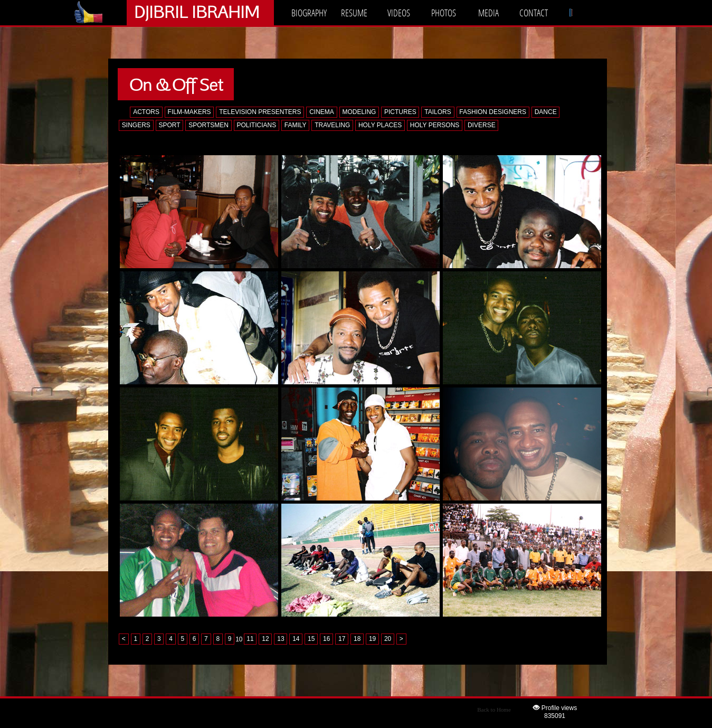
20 (388, 639)
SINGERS (136, 125)
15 (311, 639)
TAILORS (438, 112)
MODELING (359, 112)
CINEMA (322, 112)
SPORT (169, 125)
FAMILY (296, 125)
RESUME (354, 13)
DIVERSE (482, 125)
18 (357, 639)
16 (326, 639)
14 (296, 639)
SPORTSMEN (208, 125)
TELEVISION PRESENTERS (260, 112)
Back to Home (494, 710)
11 (250, 639)
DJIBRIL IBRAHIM (197, 11)
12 (265, 639)
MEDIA (488, 13)
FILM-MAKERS (189, 112)
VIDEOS (399, 13)
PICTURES (400, 112)
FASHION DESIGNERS (493, 112)
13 (281, 639)
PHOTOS (444, 13)
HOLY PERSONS (435, 125)
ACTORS (146, 112)
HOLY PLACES (380, 125)
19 (372, 639)
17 (342, 639)
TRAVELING (332, 125)
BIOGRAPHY (309, 13)
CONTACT (534, 13)
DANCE (546, 112)
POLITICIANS (257, 125)
